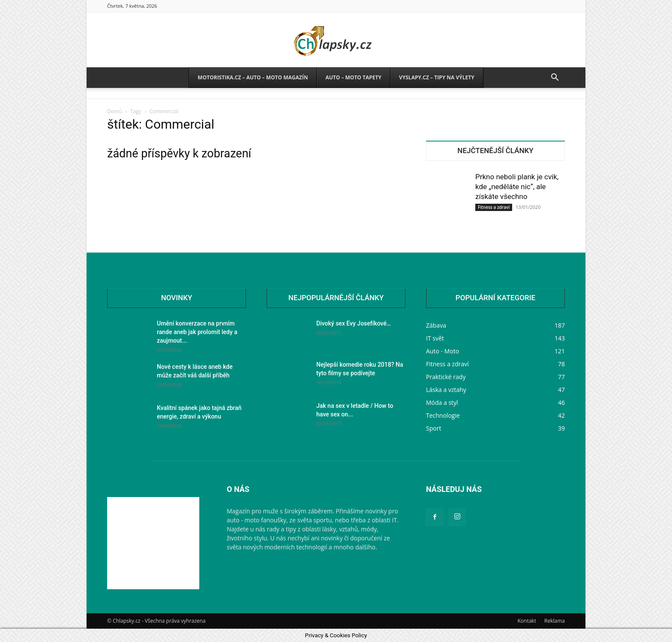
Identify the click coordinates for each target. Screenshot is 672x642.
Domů (114, 111)
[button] (555, 78)
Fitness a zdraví (494, 207)
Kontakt (526, 621)
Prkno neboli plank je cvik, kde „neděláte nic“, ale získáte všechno (517, 187)
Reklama (555, 621)
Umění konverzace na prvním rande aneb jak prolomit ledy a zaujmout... (197, 332)
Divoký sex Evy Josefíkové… (354, 323)
